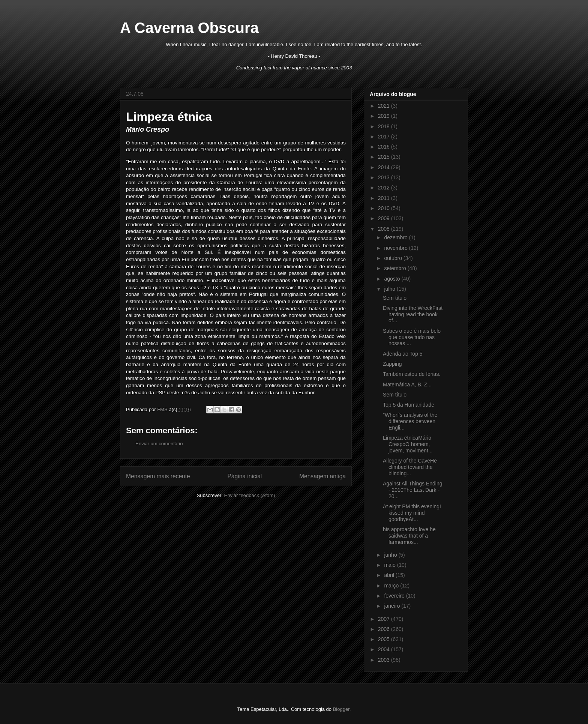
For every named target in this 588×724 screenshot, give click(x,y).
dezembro (396, 237)
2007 (385, 619)
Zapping (392, 364)
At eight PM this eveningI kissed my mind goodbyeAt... (412, 513)
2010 (385, 208)
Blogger (341, 709)
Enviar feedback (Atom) (250, 495)
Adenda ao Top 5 (403, 354)
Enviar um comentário (159, 444)
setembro (396, 268)
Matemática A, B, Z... (407, 385)
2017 (385, 137)
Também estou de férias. (412, 374)
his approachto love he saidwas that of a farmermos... (409, 536)
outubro (394, 258)
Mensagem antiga (322, 476)
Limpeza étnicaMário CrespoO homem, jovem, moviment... (408, 444)
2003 (385, 660)
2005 (385, 639)
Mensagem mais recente (158, 476)
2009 (385, 218)
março (392, 586)
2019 (385, 116)
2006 (385, 629)
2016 (385, 147)
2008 (385, 229)
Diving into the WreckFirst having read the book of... (413, 314)
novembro (396, 248)
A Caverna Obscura (189, 28)
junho (391, 555)
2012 (385, 188)
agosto (393, 279)
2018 (385, 126)
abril (390, 575)
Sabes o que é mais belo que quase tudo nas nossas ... (412, 337)
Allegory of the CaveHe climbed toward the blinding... (410, 467)
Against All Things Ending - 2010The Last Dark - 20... (413, 490)
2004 (385, 649)
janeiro (393, 606)
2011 (385, 198)
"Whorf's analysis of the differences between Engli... (410, 421)
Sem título (395, 298)
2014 (385, 167)
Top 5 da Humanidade (409, 405)
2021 (385, 106)
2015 (385, 157)
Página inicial (244, 476)
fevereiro (395, 596)
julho (390, 289)
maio (390, 565)
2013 (385, 177)
